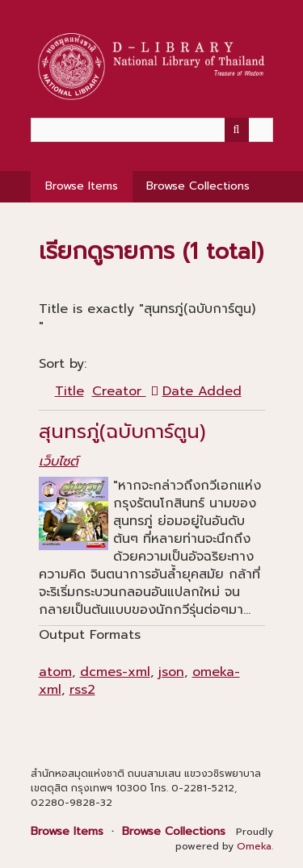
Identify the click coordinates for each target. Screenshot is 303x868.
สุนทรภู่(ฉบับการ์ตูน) (122, 432)
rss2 (82, 690)
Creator (119, 391)
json (171, 672)
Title (69, 391)
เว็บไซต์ (59, 461)
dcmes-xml (115, 672)
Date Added (202, 391)
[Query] (152, 130)
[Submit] (237, 130)
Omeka (254, 846)
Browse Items (82, 186)
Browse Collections (198, 186)
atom (55, 672)
